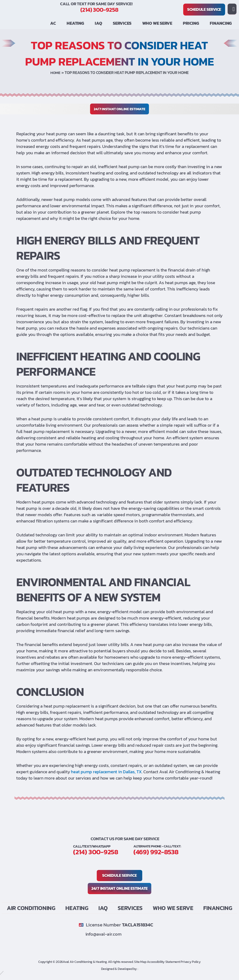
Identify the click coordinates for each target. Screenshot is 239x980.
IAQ (98, 23)
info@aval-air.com (105, 934)
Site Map (141, 962)
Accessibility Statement (163, 962)
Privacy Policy (191, 962)
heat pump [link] (57, 134)
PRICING (191, 23)
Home (55, 73)
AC (53, 23)
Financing (221, 23)
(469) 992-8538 (103, 857)
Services (122, 23)
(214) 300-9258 (99, 10)
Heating (75, 23)
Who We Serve (157, 23)
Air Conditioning (31, 908)
